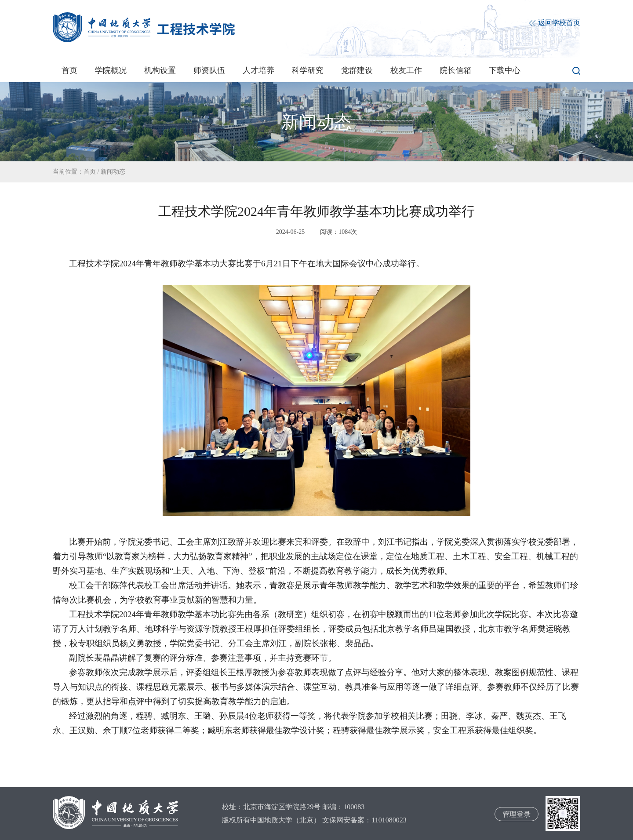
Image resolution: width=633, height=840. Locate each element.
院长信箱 (455, 70)
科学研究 (308, 70)
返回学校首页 (555, 23)
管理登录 (517, 814)
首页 (69, 70)
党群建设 (357, 70)
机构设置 (160, 70)
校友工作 (406, 70)
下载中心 (505, 70)
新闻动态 (113, 172)
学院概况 (111, 70)
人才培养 (258, 70)
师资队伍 (209, 70)
